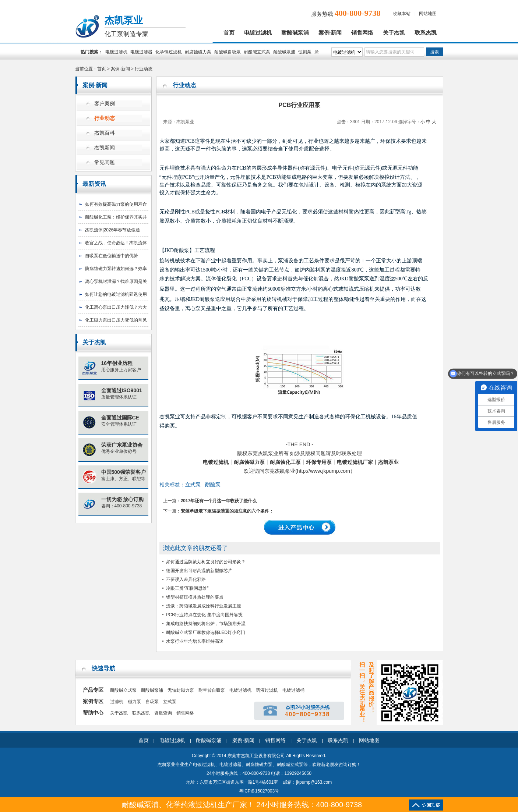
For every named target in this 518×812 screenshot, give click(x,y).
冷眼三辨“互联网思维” (187, 588)
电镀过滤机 (258, 33)
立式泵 (193, 485)
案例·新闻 (330, 33)
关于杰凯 (394, 33)
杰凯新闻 (105, 148)
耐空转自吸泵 (212, 690)
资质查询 (163, 713)
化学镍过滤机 (169, 52)
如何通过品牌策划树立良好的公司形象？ (206, 562)
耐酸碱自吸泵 (228, 52)
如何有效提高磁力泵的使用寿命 (116, 204)
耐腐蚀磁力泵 (198, 52)
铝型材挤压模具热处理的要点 (195, 597)
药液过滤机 (267, 690)
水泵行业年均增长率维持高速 (195, 641)
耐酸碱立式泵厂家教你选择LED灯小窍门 (206, 632)
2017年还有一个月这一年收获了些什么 (219, 501)
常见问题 (105, 162)
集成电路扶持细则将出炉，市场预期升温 (206, 624)
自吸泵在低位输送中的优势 (112, 256)
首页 (229, 33)
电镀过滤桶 (293, 690)
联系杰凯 (426, 33)
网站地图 (428, 14)
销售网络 (362, 33)
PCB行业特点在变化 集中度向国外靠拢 (204, 615)
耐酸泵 (213, 485)
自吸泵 (152, 702)
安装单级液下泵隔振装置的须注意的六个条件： (227, 511)
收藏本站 (402, 14)
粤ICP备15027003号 (259, 791)
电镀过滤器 (141, 52)
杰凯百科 (105, 133)
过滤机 (117, 702)
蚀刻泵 (305, 52)
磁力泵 (134, 702)
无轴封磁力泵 (181, 690)
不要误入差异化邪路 (186, 579)
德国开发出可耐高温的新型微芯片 (199, 571)
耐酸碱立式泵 (257, 52)
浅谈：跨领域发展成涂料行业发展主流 (204, 606)
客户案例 (105, 104)
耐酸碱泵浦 (295, 33)
